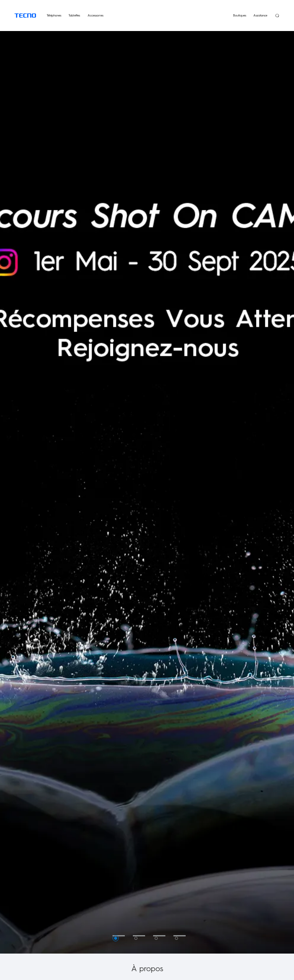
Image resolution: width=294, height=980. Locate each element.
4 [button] (176, 938)
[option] (147, 479)
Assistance (260, 15)
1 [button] (116, 938)
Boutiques (240, 15)
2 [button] (136, 938)
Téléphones (54, 15)
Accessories (96, 15)
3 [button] (156, 938)
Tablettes (74, 15)
